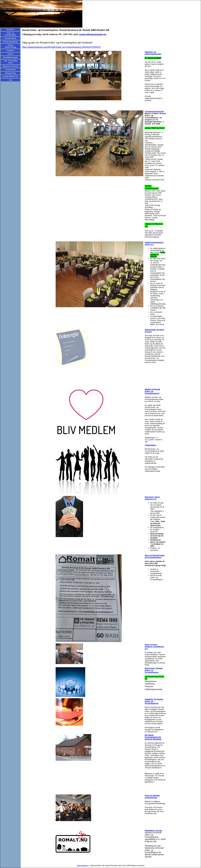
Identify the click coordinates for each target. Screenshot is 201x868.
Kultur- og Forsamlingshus (10, 34)
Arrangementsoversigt (154, 111)
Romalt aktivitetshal (10, 42)
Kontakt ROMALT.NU (10, 77)
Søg (10, 80)
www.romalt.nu (83, 865)
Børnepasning (10, 73)
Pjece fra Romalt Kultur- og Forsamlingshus (155, 556)
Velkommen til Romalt (10, 66)
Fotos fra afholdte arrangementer (152, 797)
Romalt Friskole (10, 38)
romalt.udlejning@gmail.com (92, 34)
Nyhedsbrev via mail (153, 830)
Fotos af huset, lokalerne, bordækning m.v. (154, 647)
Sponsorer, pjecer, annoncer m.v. (152, 498)
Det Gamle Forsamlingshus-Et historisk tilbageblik (153, 737)
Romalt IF (10, 51)
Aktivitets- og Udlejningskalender (153, 53)
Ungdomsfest (150, 445)
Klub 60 (10, 54)
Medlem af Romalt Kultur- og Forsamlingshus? (152, 391)
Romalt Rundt (10, 70)
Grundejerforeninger (10, 57)
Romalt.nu (10, 30)
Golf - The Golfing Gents (10, 62)
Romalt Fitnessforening (10, 46)
